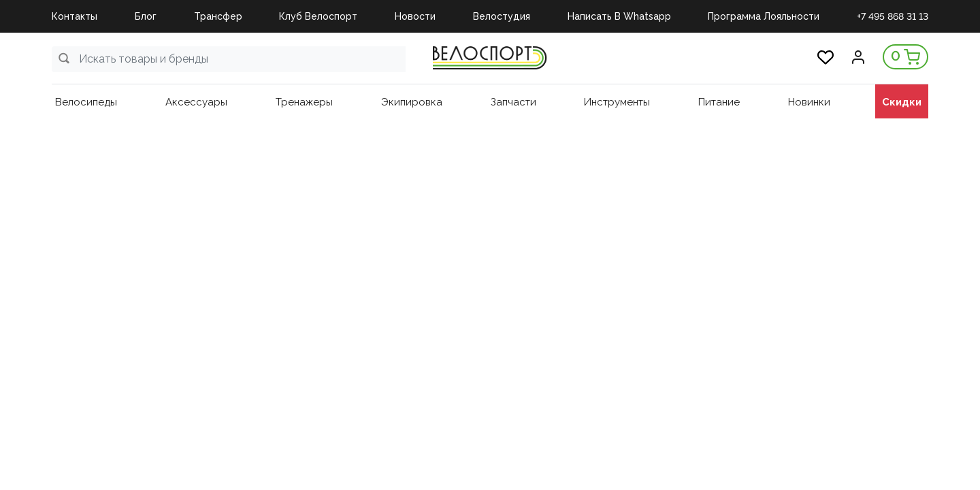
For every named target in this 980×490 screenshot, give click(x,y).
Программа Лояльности (764, 16)
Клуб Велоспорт (318, 16)
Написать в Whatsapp (619, 16)
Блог (146, 16)
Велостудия (502, 16)
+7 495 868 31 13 (893, 16)
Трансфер (218, 16)
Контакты (75, 16)
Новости (415, 16)
